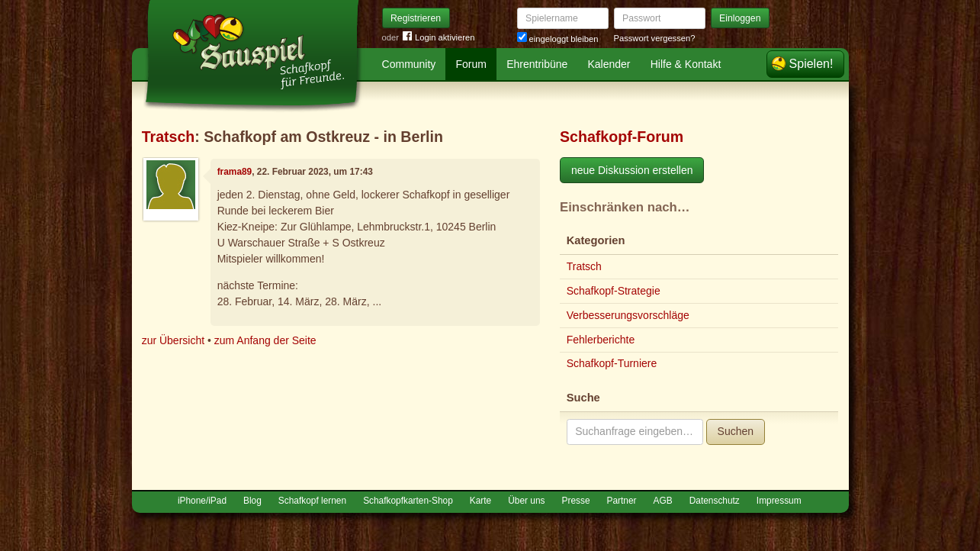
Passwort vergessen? (655, 38)
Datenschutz (715, 501)
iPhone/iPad (202, 501)
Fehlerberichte (601, 340)
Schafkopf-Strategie (614, 291)
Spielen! (811, 64)
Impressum (779, 501)
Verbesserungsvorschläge (628, 315)
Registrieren (416, 18)
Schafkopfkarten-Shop (408, 501)
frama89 (235, 172)
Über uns (526, 501)
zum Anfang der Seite (265, 340)
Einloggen (740, 18)
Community (409, 64)
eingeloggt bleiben (558, 39)
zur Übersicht (173, 340)
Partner (622, 501)
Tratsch (169, 137)
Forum (471, 64)
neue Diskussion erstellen (632, 170)
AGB (663, 501)
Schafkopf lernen (312, 501)
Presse (576, 501)
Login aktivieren (439, 38)
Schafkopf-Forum (622, 137)
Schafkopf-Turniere (612, 363)
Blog (252, 501)
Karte (480, 501)
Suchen (736, 431)
